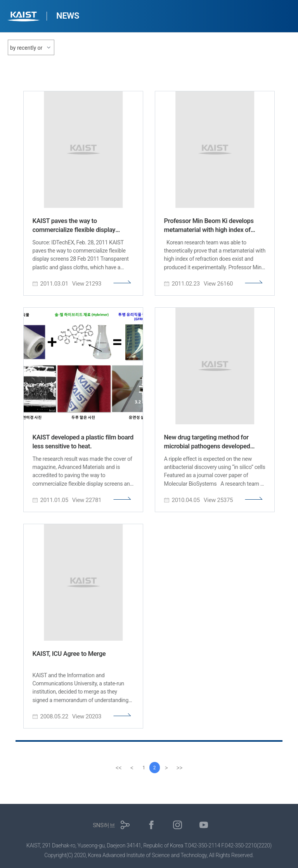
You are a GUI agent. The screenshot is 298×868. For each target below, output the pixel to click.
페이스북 (152, 825)
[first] (118, 768)
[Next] (167, 768)
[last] (180, 768)
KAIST (24, 17)
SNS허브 (104, 825)
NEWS (68, 16)
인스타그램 (178, 825)
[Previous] (131, 768)
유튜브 (204, 825)
